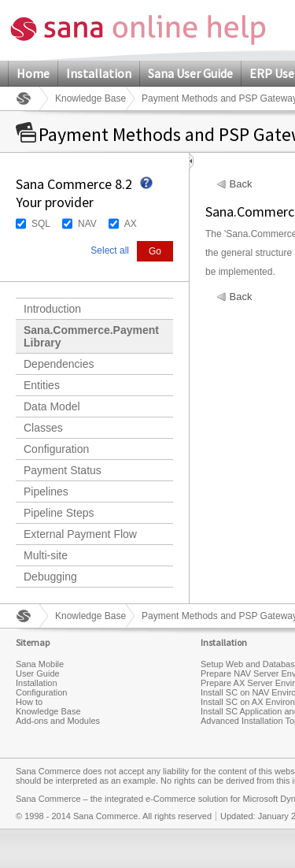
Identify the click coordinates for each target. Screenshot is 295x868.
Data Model (52, 406)
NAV (87, 224)
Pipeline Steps (59, 513)
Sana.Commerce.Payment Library (91, 336)
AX (131, 224)
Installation (99, 73)
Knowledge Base (90, 98)
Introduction (52, 309)
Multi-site (46, 555)
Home (33, 73)
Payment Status (63, 470)
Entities (42, 385)
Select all (110, 250)
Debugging (50, 577)
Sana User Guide (190, 73)
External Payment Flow (80, 534)
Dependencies (59, 364)
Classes (43, 428)
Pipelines (46, 491)
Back (241, 184)
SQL (41, 224)
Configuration (56, 449)
